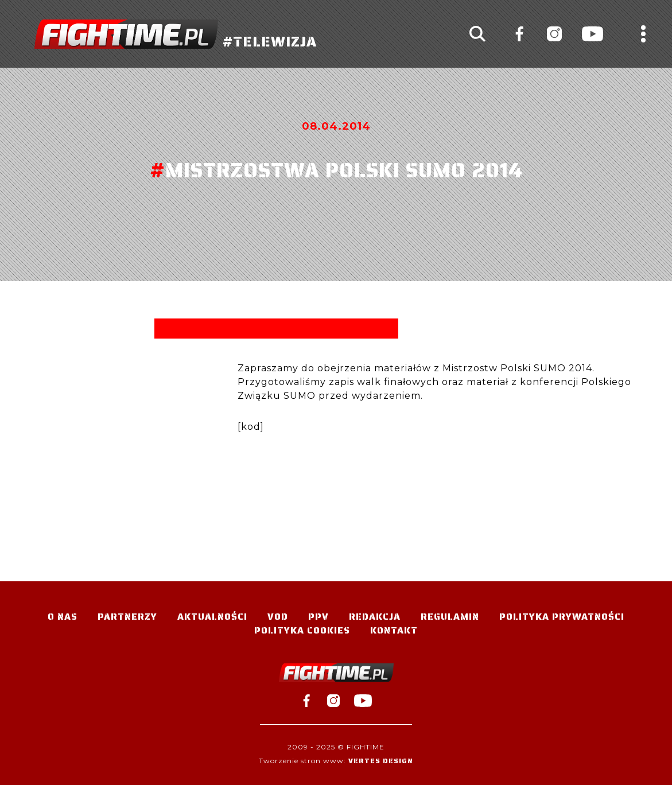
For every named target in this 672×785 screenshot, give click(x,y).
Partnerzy (127, 617)
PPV (318, 617)
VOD (278, 617)
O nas (63, 617)
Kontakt (394, 630)
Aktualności (212, 617)
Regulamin (450, 617)
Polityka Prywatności (562, 617)
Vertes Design (381, 761)
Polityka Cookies (302, 630)
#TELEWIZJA (176, 34)
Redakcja (375, 617)
